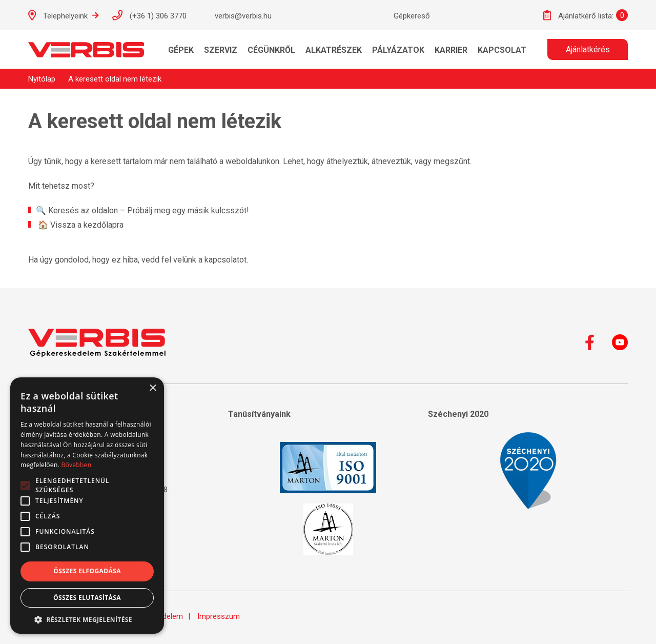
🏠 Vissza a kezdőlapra (81, 225)
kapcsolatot (225, 260)
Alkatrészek (334, 50)
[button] (87, 619)
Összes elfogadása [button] (87, 571)
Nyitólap (42, 79)
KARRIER (451, 50)
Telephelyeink (64, 15)
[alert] (87, 506)
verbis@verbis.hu (234, 15)
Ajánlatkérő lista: (578, 15)
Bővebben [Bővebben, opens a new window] (76, 465)
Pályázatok (398, 50)
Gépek (181, 50)
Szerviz (221, 50)
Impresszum (219, 616)
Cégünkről (271, 50)
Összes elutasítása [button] (87, 598)
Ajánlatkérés (588, 49)
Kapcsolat (502, 50)
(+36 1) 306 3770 (149, 15)
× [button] (152, 388)
